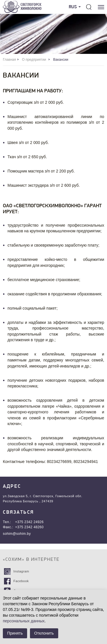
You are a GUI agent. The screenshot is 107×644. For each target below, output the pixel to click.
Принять (15, 633)
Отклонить (44, 633)
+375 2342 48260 (29, 527)
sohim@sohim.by (17, 534)
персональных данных (24, 621)
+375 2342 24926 (29, 522)
